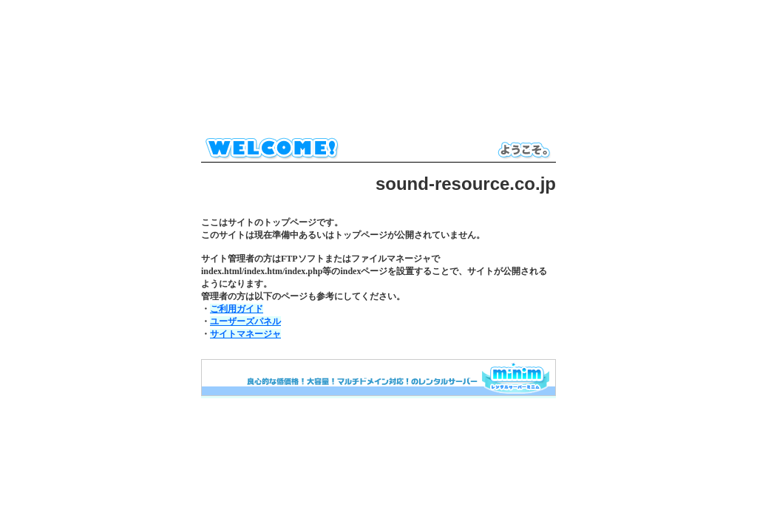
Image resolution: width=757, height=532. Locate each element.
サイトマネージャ (245, 334)
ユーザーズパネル (245, 321)
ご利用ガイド (237, 309)
